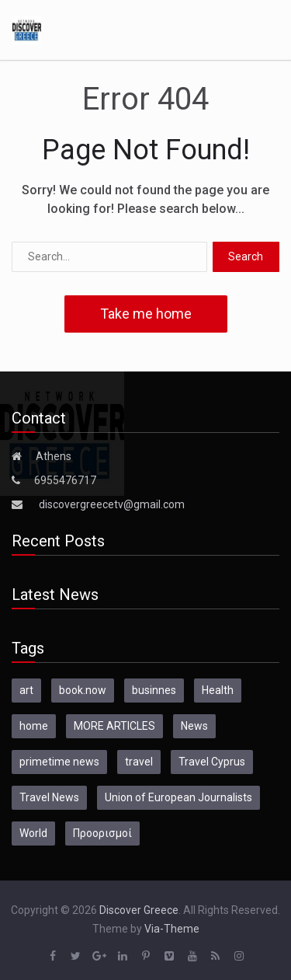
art (26, 690)
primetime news (59, 762)
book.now (83, 690)
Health (218, 690)
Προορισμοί (102, 833)
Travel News (49, 797)
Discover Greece (139, 910)
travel (139, 762)
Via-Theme (172, 929)
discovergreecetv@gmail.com (112, 504)
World (33, 833)
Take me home (146, 314)
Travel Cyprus (212, 762)
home (34, 726)
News (194, 726)
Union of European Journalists (178, 797)
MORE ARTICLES (114, 726)
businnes (154, 690)
